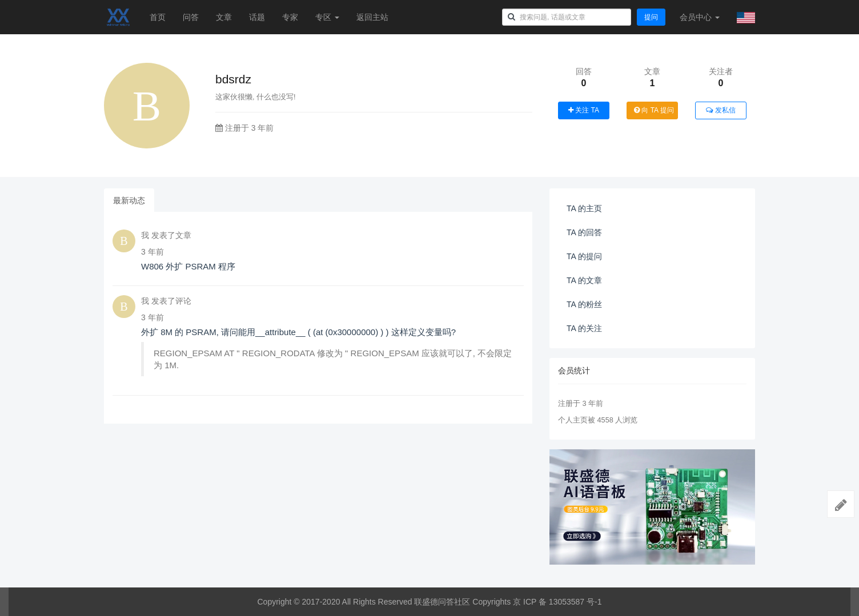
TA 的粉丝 (584, 304)
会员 (700, 17)
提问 (651, 17)
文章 (224, 17)
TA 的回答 (584, 232)
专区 (327, 17)
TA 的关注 (584, 328)
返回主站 (372, 17)
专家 (290, 17)
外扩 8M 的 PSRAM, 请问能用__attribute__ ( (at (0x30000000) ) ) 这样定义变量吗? (298, 332)
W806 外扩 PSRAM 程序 (188, 266)
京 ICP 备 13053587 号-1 (557, 602)
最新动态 (129, 200)
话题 (257, 17)
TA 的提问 (584, 256)
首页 (158, 17)
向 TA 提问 (654, 110)
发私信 (720, 110)
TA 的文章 (584, 280)
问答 (191, 17)
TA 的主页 (584, 208)
